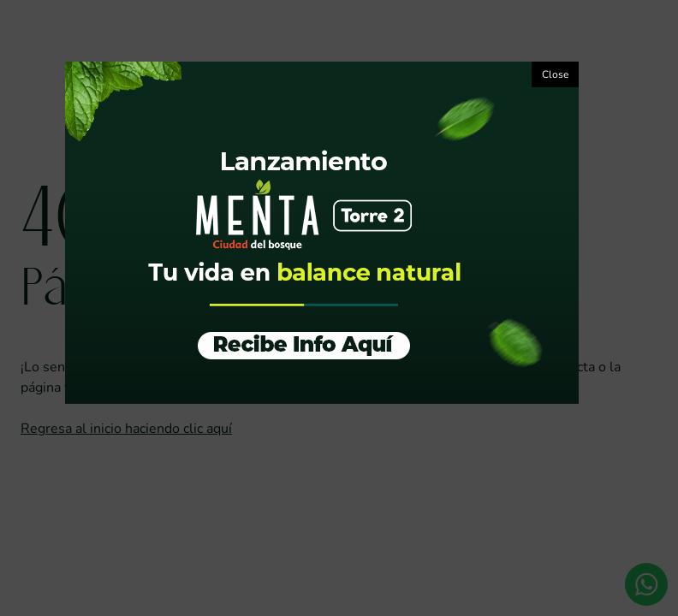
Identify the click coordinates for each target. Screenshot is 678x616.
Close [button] (555, 74)
